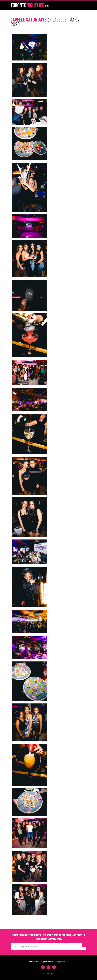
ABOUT (44, 974)
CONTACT (52, 974)
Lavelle (59, 19)
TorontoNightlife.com (43, 962)
